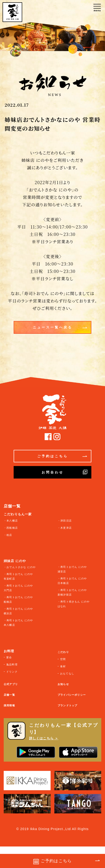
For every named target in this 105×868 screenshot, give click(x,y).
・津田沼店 (65, 521)
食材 (63, 666)
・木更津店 (65, 528)
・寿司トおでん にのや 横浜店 (18, 611)
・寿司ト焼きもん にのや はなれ (74, 604)
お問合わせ (65, 472)
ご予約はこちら (62, 456)
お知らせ (63, 684)
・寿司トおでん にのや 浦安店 (72, 569)
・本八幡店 (11, 521)
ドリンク (12, 672)
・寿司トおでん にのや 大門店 (18, 588)
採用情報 (9, 705)
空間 (63, 659)
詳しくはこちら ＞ (44, 738)
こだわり (63, 652)
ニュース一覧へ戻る (60, 327)
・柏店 (8, 535)
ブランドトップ (67, 705)
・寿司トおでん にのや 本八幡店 (18, 623)
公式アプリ (11, 684)
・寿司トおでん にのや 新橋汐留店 (72, 592)
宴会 (9, 657)
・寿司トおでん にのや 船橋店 (18, 599)
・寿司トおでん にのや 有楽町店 (18, 576)
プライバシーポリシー (72, 695)
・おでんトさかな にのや (20, 567)
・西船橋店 (11, 528)
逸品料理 (12, 664)
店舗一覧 (9, 695)
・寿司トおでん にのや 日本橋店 (72, 581)
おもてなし (67, 673)
